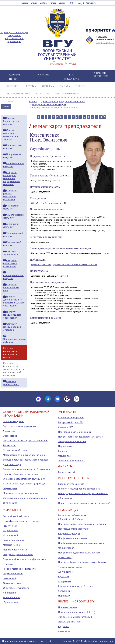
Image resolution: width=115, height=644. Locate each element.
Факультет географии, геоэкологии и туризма (11, 134)
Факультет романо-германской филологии (10, 195)
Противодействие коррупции (74, 529)
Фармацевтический (13, 573)
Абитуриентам (66, 572)
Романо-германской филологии (20, 569)
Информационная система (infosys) (77, 612)
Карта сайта (91, 3)
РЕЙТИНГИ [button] (81, 86)
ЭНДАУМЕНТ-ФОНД (72, 79)
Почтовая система (68, 607)
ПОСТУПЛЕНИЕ (14, 74)
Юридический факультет (12, 244)
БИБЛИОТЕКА (14, 79)
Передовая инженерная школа (75, 432)
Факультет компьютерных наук (11, 287)
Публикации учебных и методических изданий (75, 264)
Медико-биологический (16, 550)
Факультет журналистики (11, 253)
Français (53, 3)
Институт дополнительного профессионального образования (14, 301)
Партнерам (64, 596)
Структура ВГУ (65, 427)
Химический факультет (11, 225)
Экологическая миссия (70, 567)
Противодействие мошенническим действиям (82, 562)
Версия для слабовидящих (14, 32)
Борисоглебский (67, 472)
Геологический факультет (12, 147)
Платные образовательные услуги (21, 474)
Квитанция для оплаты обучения (75, 586)
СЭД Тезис (63, 626)
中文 (72, 3)
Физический (9, 578)
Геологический (11, 526)
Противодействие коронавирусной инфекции (82, 524)
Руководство (10, 445)
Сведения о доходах (69, 533)
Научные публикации (41, 264)
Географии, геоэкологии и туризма (21, 521)
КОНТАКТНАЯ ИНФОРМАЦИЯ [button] (67, 93)
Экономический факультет (13, 234)
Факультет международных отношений (12, 327)
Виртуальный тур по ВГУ (71, 422)
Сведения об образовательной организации (14, 38)
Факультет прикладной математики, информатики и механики (11, 178)
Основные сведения (14, 421)
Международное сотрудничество (20, 493)
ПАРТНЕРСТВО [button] (43, 93)
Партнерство (65, 446)
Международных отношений (18, 554)
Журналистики (11, 530)
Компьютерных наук (14, 540)
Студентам (64, 576)
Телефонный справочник (71, 461)
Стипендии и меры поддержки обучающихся (27, 469)
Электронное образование (72, 441)
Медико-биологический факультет (11, 121)
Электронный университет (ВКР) (75, 617)
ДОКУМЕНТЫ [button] (48, 86)
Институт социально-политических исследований (84, 503)
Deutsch (43, 3)
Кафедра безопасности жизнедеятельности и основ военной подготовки (14, 369)
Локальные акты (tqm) (70, 622)
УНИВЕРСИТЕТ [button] (13, 86)
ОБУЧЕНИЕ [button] (65, 86)
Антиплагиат (65, 631)
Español (62, 3)
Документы (9, 431)
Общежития (64, 456)
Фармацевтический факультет (13, 276)
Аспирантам (65, 581)
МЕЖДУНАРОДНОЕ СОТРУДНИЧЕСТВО (101, 74)
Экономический (11, 597)
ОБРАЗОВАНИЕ (43, 74)
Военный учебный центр (11, 383)
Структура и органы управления (20, 426)
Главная (33, 101)
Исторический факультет (12, 156)
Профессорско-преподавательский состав (63, 101)
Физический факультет (11, 207)
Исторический (10, 535)
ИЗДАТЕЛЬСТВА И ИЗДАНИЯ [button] (19, 93)
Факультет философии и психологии (10, 263)
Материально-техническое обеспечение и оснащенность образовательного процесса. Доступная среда (26, 460)
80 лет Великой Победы (71, 519)
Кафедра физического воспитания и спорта (10, 352)
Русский (24, 3)
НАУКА (72, 74)
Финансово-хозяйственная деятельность (24, 479)
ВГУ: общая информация (71, 417)
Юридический (10, 602)
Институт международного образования (12, 315)
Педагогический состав (15, 450)
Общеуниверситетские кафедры (49, 104)
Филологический (12, 583)
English (34, 3)
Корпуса (63, 451)
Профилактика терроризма (73, 538)
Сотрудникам (65, 591)
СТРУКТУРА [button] (31, 86)
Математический (12, 545)
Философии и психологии (17, 588)
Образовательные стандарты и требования (26, 440)
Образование (10, 436)
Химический (9, 593)
